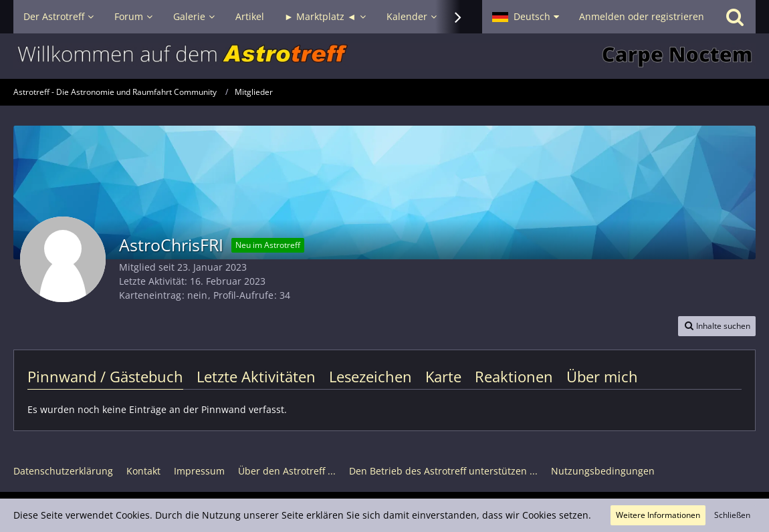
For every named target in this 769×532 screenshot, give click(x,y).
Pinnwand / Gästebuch (105, 376)
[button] (526, 17)
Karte (443, 376)
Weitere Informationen (658, 515)
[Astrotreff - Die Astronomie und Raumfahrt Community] (384, 56)
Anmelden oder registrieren (642, 16)
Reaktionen (514, 376)
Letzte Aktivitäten (256, 376)
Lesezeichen (370, 376)
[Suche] (735, 17)
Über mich (602, 376)
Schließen (732, 515)
